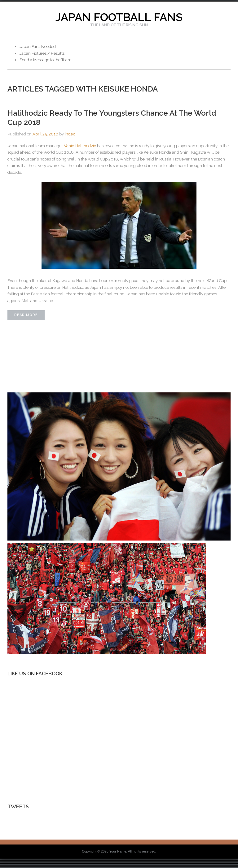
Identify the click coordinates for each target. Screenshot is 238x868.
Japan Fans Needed (38, 47)
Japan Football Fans (119, 17)
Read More (26, 315)
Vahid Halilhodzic (80, 146)
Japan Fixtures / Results (42, 53)
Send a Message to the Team (46, 60)
